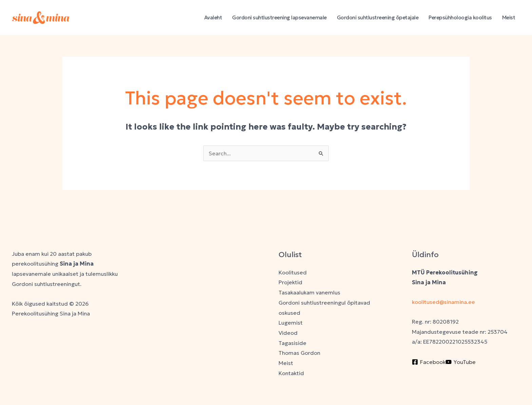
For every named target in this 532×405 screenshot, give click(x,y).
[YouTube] (461, 362)
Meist (509, 17)
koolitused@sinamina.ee (444, 302)
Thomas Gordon (299, 353)
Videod (288, 333)
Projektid (290, 282)
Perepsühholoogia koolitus (460, 17)
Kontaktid (291, 373)
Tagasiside (292, 343)
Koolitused (293, 272)
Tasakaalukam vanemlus (309, 292)
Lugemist (291, 323)
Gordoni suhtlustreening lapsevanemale (279, 17)
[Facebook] (429, 362)
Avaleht (213, 17)
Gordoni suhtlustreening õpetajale (378, 17)
